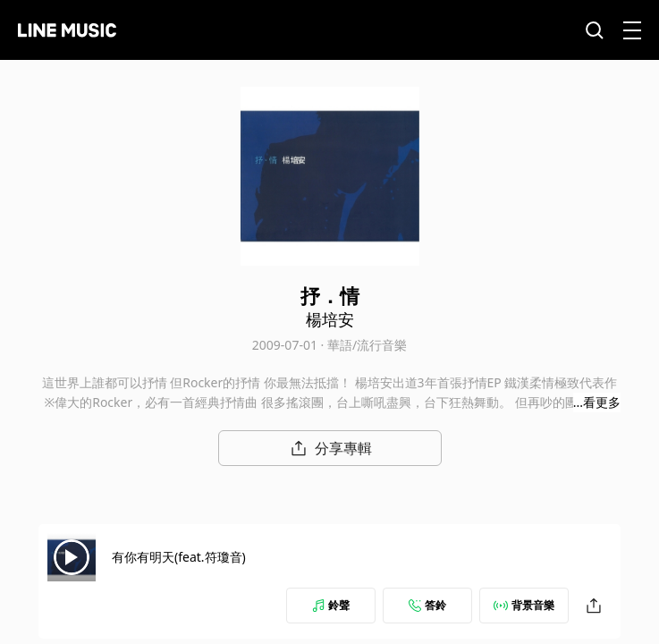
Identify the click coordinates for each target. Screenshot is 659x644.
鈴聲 (331, 605)
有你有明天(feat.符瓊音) (179, 557)
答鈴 (427, 605)
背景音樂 (524, 605)
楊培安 (330, 319)
